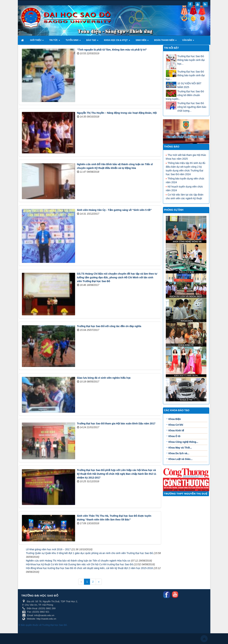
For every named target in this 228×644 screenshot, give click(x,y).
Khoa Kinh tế (176, 430)
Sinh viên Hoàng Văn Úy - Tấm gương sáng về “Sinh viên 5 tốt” (114, 210)
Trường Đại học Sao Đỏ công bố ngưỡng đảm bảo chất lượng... (192, 107)
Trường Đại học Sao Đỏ (54, 625)
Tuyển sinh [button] (73, 41)
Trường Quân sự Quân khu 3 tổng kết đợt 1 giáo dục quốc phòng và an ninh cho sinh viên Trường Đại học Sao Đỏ (90, 553)
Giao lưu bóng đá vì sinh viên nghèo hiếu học (104, 378)
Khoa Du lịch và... (179, 453)
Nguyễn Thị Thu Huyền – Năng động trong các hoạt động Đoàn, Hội (117, 113)
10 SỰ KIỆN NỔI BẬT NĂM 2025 (189, 85)
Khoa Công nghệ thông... (183, 442)
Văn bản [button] (188, 41)
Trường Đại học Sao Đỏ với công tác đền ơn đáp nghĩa (109, 326)
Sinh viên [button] (142, 41)
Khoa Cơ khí (176, 425)
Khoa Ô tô (174, 436)
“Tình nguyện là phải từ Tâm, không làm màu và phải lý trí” (112, 50)
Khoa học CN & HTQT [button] (117, 41)
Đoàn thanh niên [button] (165, 41)
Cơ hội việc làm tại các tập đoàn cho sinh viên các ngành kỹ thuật (185, 196)
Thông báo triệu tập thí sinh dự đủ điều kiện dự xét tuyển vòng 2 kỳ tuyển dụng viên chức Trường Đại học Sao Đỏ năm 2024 (186, 168)
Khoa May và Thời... (180, 448)
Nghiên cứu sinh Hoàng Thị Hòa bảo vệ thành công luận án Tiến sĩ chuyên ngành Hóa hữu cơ (78, 561)
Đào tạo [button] (92, 41)
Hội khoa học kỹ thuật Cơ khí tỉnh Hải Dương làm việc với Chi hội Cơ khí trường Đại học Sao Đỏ (80, 564)
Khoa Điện (175, 419)
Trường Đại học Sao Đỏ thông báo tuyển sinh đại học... (191, 60)
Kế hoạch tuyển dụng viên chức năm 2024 (184, 188)
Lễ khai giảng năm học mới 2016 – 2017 (48, 549)
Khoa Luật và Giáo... (180, 459)
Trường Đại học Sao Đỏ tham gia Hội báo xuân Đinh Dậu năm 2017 (116, 424)
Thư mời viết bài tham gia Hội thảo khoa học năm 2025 (186, 157)
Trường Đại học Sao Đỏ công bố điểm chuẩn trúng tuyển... (185, 95)
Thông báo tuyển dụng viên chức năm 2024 (185, 180)
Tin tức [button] (55, 41)
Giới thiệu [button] (37, 41)
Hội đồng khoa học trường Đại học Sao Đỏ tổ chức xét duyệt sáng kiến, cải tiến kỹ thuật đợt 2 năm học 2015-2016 (89, 568)
